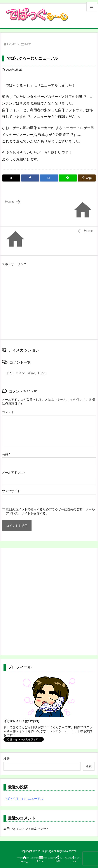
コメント (8, 412)
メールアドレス (14, 473)
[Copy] (87, 178)
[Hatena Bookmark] (49, 178)
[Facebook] (30, 178)
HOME (11, 44)
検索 (7, 759)
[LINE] (68, 178)
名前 (6, 454)
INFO (28, 44)
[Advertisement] (39, 298)
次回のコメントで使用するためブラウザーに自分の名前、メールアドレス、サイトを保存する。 (50, 511)
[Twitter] (11, 178)
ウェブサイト (11, 491)
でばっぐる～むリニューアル (23, 799)
